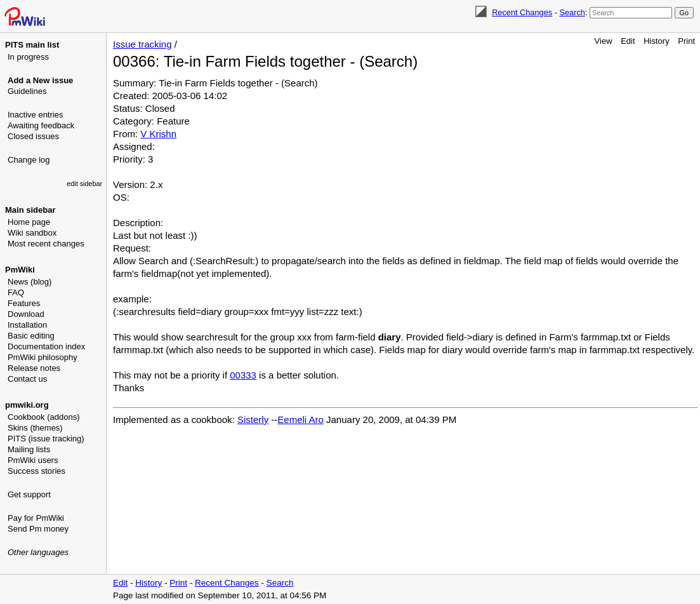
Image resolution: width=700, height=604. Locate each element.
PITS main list (32, 45)
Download (26, 314)
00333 (243, 375)
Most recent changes (46, 244)
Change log (29, 160)
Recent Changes (522, 12)
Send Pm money (38, 529)
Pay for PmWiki (36, 518)
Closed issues (33, 136)
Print (686, 41)
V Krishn (158, 134)
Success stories (36, 471)
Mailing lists (29, 449)
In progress (28, 57)
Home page (29, 222)
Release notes (34, 368)
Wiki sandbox (32, 233)
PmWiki (20, 270)
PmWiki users (33, 460)
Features (24, 303)
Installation (27, 325)
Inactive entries (35, 115)
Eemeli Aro (300, 419)
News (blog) (30, 282)
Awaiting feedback (41, 125)
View (604, 41)
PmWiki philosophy (43, 357)
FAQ (16, 292)
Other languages (38, 552)
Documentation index (46, 346)
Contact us (27, 379)
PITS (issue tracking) (46, 439)
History (656, 41)
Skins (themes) (35, 428)
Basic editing (31, 336)
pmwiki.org (27, 405)
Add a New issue (40, 80)
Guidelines (27, 91)
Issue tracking (142, 44)
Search (572, 12)
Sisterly (253, 419)
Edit (628, 41)
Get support (29, 494)
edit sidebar (84, 184)
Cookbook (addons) (43, 417)
